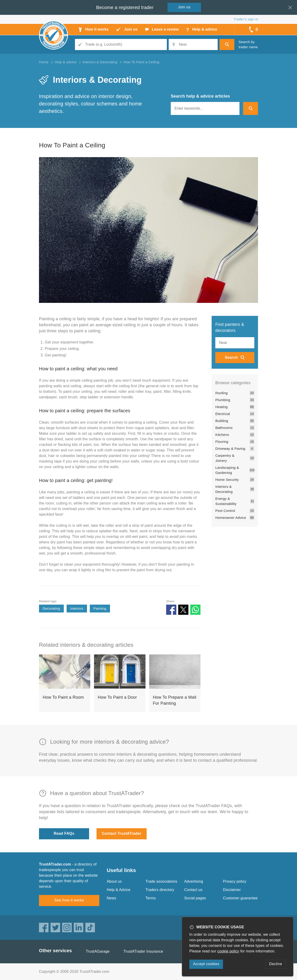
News (111, 898)
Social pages (195, 898)
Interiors (77, 608)
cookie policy (228, 951)
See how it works (69, 900)
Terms (151, 898)
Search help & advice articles (200, 96)
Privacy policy (235, 881)
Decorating (51, 608)
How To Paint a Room (63, 697)
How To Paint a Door (117, 697)
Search (231, 357)
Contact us (193, 890)
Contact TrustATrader (122, 833)
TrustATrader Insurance (143, 951)
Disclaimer (232, 890)
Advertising (194, 881)
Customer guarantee (240, 898)
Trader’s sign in (246, 19)
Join (184, 7)
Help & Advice (119, 890)
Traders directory (160, 890)
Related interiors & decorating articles (86, 645)
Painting (100, 608)
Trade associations (161, 881)
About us (114, 881)
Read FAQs (64, 833)
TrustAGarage (98, 951)
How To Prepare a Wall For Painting (175, 700)
